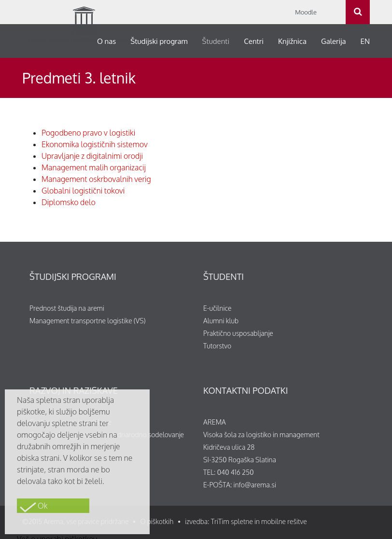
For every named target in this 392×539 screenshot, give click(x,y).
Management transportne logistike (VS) (88, 321)
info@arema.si (255, 485)
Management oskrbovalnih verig (96, 179)
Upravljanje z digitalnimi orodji (92, 156)
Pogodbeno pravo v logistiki (88, 133)
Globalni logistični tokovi (83, 191)
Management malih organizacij (94, 167)
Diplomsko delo (69, 202)
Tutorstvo (217, 346)
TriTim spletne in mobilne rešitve (259, 521)
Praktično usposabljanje (238, 333)
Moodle (306, 12)
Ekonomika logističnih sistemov (95, 144)
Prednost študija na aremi (67, 308)
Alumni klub (221, 321)
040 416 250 (236, 472)
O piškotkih (157, 521)
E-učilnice (217, 308)
